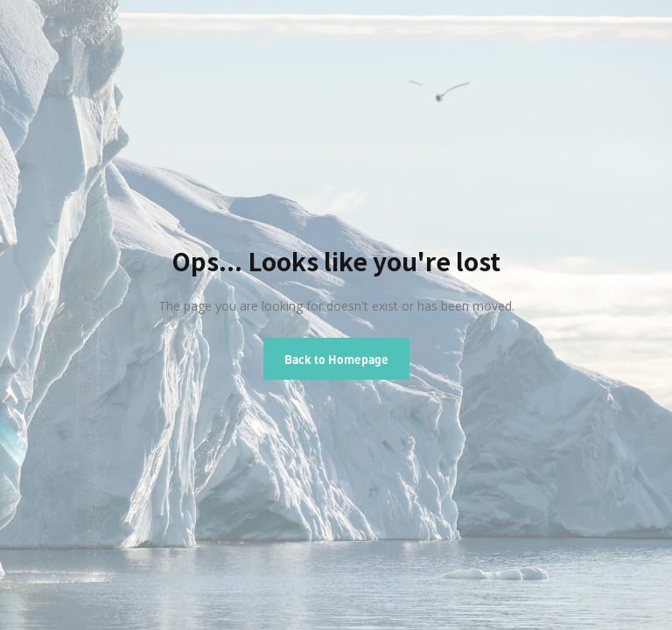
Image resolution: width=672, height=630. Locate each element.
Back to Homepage (336, 359)
